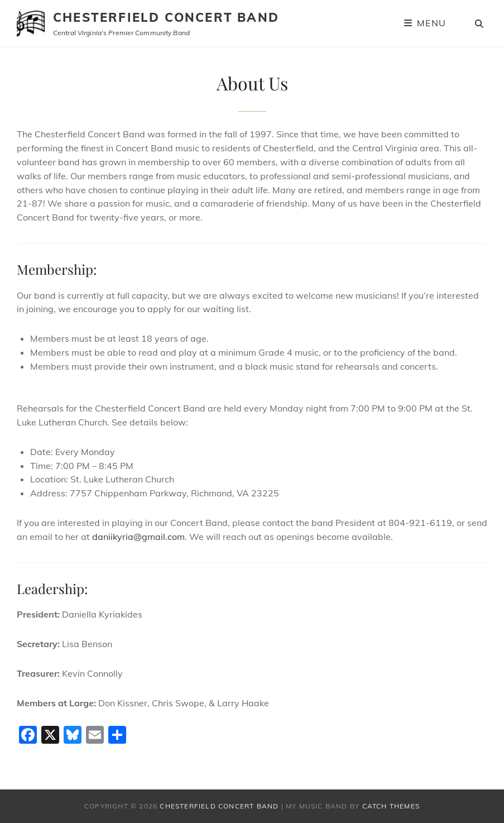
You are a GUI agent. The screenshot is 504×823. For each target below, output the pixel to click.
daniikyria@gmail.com (138, 537)
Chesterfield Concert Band (166, 17)
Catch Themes (391, 806)
